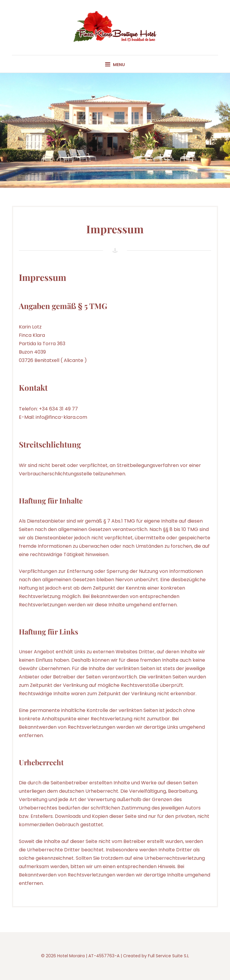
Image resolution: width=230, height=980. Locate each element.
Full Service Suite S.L (168, 956)
